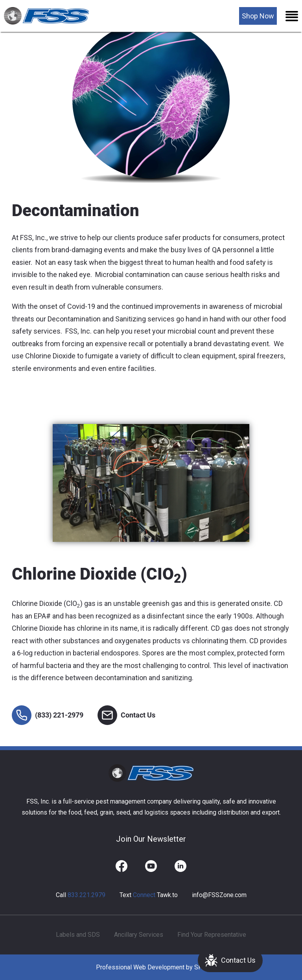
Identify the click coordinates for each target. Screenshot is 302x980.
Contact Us (230, 960)
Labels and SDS (78, 935)
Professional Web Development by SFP (151, 967)
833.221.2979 (87, 895)
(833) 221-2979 (48, 715)
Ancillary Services (139, 935)
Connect (144, 895)
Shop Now (258, 16)
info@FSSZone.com (219, 895)
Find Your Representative (212, 935)
